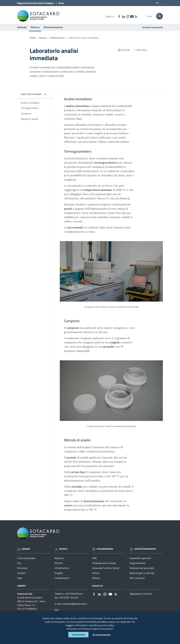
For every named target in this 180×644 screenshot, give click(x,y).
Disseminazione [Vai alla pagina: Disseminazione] (103, 552)
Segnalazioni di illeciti (141, 597)
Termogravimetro (30, 111)
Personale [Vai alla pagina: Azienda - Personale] (22, 571)
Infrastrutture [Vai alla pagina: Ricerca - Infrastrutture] (62, 571)
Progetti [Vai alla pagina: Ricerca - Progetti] (59, 576)
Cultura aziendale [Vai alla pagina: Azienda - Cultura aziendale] (26, 561)
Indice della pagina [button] (31, 97)
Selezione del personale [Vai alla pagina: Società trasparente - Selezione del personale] (142, 571)
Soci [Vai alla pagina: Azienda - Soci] (19, 566)
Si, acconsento (78, 635)
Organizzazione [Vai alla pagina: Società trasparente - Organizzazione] (138, 566)
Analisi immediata (30, 106)
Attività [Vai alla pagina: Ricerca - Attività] (59, 566)
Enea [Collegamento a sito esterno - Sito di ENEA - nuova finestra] (61, 3)
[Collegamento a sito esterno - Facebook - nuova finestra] (119, 16)
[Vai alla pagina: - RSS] (136, 16)
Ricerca (35, 30)
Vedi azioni (140, 53)
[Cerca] (160, 16)
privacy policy (107, 625)
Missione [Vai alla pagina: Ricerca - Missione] (59, 561)
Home (33, 41)
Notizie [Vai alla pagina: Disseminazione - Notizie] (96, 576)
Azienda (22, 30)
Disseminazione (53, 30)
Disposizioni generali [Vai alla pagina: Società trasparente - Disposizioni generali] (140, 561)
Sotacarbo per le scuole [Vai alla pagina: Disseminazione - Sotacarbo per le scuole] (104, 566)
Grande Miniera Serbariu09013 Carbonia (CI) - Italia (31, 602)
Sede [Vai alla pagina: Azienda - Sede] (20, 581)
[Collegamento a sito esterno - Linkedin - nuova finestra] (123, 16)
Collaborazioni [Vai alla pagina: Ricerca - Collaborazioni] (62, 581)
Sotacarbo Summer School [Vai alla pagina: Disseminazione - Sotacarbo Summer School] (106, 571)
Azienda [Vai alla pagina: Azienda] (24, 552)
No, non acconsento (102, 635)
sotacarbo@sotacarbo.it (75, 607)
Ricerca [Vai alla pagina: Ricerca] (61, 552)
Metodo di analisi (30, 122)
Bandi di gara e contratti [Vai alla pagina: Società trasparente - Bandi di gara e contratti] (142, 576)
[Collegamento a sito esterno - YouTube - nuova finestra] (132, 16)
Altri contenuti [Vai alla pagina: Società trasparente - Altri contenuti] (137, 581)
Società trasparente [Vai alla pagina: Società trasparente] (152, 30)
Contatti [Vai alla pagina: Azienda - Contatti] (21, 576)
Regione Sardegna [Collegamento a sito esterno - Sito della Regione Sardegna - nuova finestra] (35, 3)
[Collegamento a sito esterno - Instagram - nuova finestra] (127, 16)
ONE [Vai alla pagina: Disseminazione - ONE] (94, 561)
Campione (26, 116)
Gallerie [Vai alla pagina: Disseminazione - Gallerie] (96, 581)
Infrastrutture (57, 41)
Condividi (124, 53)
